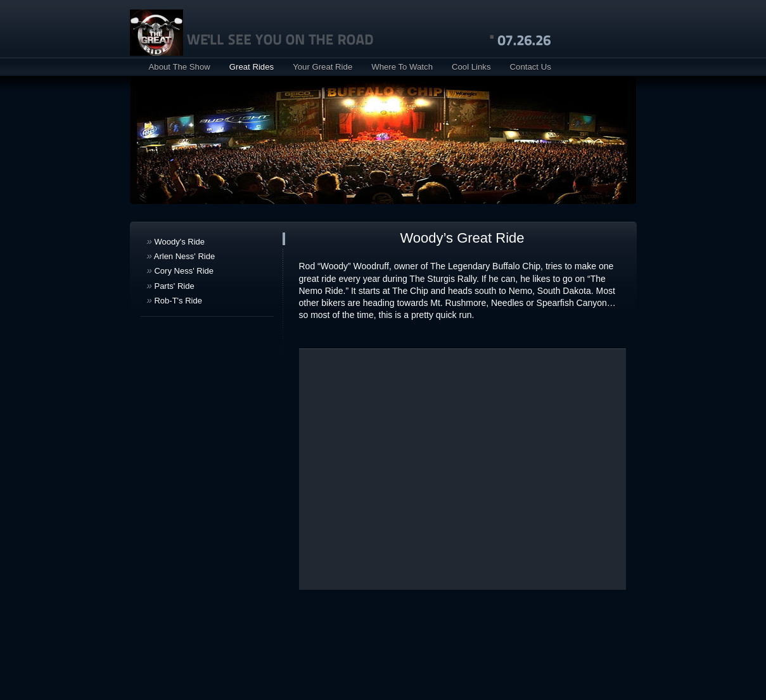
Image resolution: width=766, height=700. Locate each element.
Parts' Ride (171, 285)
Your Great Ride (322, 67)
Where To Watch (402, 67)
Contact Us (531, 67)
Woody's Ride (176, 241)
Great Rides (252, 67)
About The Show (180, 67)
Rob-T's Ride (175, 300)
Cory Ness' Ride (180, 270)
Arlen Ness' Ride (181, 256)
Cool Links (471, 67)
